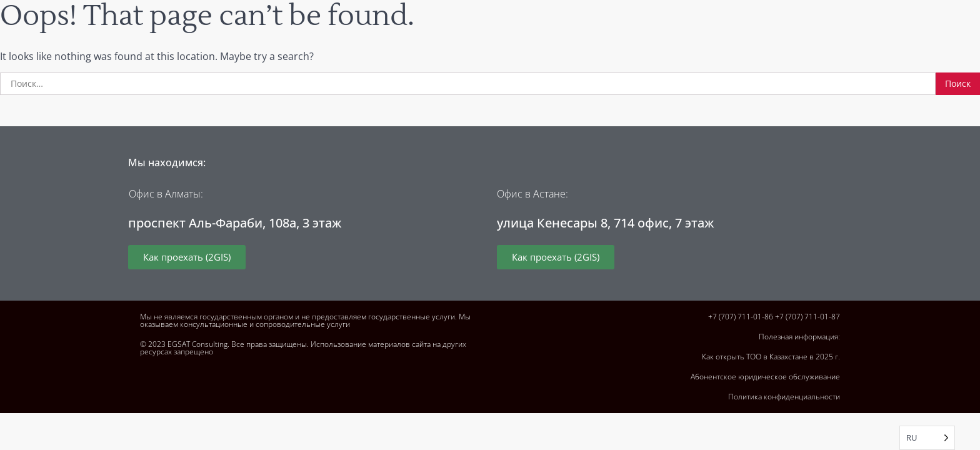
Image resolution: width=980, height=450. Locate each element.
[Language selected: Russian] (927, 438)
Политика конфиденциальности (784, 397)
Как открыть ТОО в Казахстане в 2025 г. (771, 357)
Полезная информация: (799, 337)
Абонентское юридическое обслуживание (765, 377)
